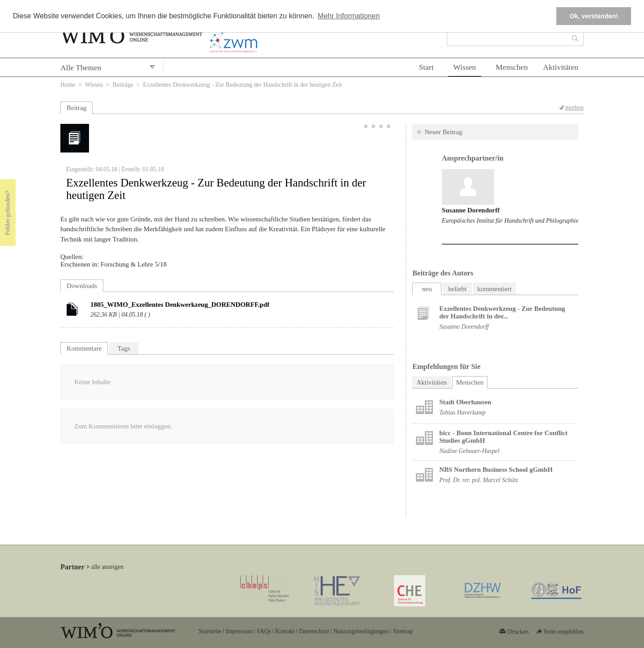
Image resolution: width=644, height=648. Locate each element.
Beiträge (123, 85)
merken (574, 108)
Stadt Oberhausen (465, 402)
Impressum (239, 631)
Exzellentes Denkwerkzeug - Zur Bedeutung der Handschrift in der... (502, 312)
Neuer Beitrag (443, 132)
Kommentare (84, 348)
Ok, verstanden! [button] (594, 16)
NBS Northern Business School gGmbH (496, 470)
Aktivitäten (561, 67)
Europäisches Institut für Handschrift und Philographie (510, 221)
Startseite (210, 631)
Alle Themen (81, 68)
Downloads (82, 286)
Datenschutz (314, 631)
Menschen (512, 67)
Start (426, 67)
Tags (124, 348)
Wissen (465, 67)
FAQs (264, 631)
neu (427, 289)
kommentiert (494, 289)
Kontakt (285, 631)
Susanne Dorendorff (471, 210)
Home (68, 85)
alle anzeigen (107, 567)
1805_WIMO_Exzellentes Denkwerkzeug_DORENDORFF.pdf (180, 305)
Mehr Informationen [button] (349, 16)
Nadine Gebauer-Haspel (469, 451)
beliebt (457, 289)
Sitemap (403, 631)
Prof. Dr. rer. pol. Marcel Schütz (479, 480)
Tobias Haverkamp (462, 413)
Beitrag (76, 108)
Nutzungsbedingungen (361, 631)
